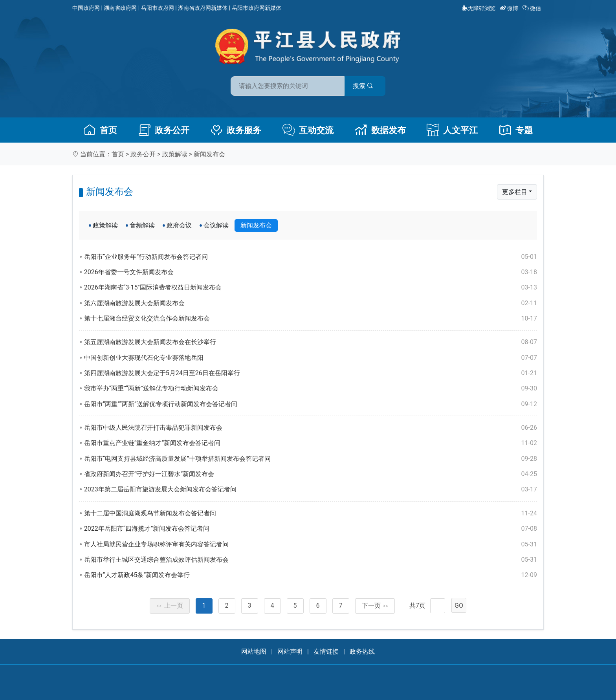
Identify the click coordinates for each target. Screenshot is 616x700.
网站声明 (290, 651)
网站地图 (254, 651)
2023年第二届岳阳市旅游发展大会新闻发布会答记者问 (311, 489)
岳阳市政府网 (158, 8)
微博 (510, 8)
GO (459, 606)
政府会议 (179, 225)
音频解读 (142, 225)
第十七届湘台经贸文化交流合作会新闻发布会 (311, 319)
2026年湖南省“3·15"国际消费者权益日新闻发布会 (311, 288)
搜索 (364, 86)
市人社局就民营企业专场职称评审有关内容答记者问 (311, 544)
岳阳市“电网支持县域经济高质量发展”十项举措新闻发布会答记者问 (311, 459)
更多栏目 (515, 192)
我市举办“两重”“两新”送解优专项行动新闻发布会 (311, 388)
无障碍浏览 (478, 8)
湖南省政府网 (120, 8)
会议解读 (216, 225)
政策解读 (175, 154)
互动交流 (308, 130)
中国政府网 (86, 8)
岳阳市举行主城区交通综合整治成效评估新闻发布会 (311, 560)
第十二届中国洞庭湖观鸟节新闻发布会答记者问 (311, 513)
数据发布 (380, 130)
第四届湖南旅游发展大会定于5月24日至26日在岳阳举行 (311, 373)
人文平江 (452, 130)
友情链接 (326, 651)
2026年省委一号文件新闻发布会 (311, 272)
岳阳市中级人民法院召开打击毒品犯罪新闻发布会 (311, 428)
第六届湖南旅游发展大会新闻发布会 (311, 303)
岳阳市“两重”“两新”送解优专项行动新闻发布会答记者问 (311, 404)
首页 (100, 130)
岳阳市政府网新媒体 (257, 8)
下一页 (375, 606)
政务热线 (362, 651)
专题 (516, 130)
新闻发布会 (209, 154)
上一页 (170, 606)
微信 (533, 8)
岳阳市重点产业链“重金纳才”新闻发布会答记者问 (311, 443)
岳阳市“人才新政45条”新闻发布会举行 (311, 575)
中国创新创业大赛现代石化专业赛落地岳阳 (311, 358)
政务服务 (236, 130)
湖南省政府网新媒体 (203, 8)
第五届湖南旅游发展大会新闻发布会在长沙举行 (311, 342)
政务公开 (164, 130)
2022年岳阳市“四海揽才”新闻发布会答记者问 (311, 529)
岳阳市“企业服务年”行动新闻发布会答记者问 (311, 257)
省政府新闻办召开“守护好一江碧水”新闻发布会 (311, 474)
